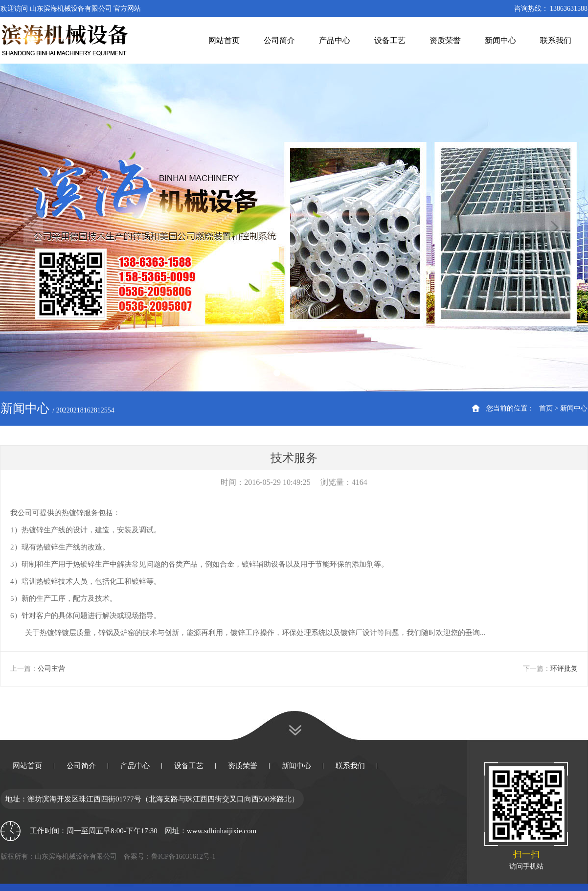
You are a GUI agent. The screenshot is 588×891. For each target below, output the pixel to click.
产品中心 (135, 766)
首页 (546, 408)
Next (555, 228)
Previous (33, 228)
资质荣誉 (243, 766)
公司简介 (81, 766)
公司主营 (51, 669)
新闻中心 (574, 408)
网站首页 (27, 766)
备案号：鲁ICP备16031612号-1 (170, 857)
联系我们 (350, 766)
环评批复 (564, 669)
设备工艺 (189, 766)
